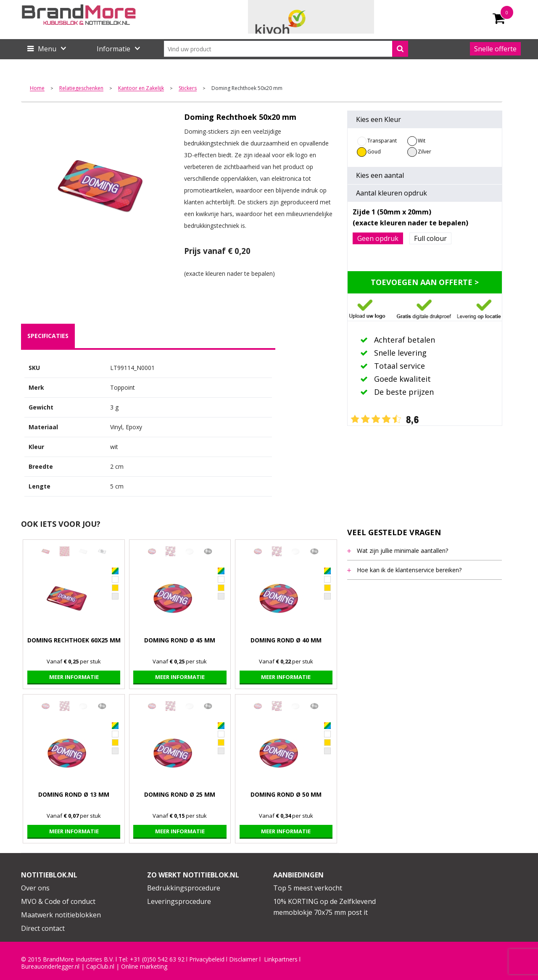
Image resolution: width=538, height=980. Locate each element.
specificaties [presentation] (48, 336)
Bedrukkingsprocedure (184, 888)
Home (37, 88)
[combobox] (286, 49)
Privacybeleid (207, 959)
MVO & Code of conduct (58, 901)
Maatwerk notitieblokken (61, 915)
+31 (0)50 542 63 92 (157, 959)
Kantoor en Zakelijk (141, 88)
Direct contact (43, 928)
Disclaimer (243, 959)
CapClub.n (100, 967)
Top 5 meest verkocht (308, 888)
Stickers (188, 88)
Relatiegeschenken (81, 88)
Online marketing (144, 967)
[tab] (48, 336)
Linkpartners (281, 959)
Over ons (35, 888)
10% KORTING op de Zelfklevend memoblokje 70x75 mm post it (324, 907)
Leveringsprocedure (179, 901)
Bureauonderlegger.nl (50, 967)
